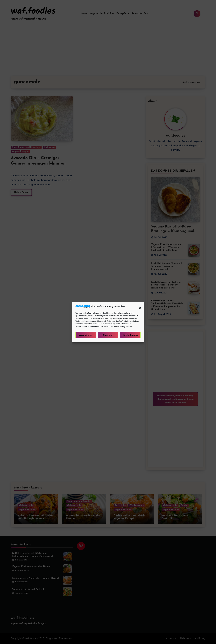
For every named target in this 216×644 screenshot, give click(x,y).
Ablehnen (108, 335)
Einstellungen (130, 335)
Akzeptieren (86, 335)
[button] (138, 306)
